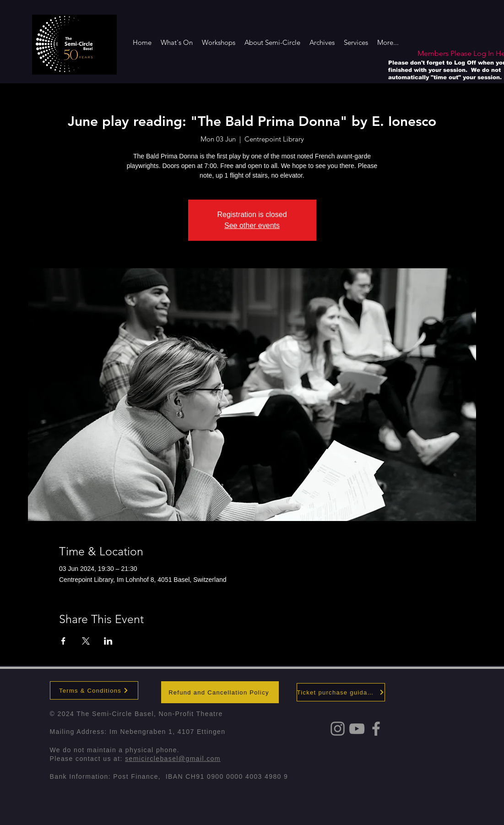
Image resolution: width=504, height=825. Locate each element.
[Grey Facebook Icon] (376, 729)
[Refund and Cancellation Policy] (220, 692)
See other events (252, 225)
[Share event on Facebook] (63, 641)
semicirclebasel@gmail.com (173, 759)
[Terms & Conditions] (94, 690)
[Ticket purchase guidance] (341, 692)
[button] (272, 42)
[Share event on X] (86, 641)
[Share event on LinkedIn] (108, 641)
